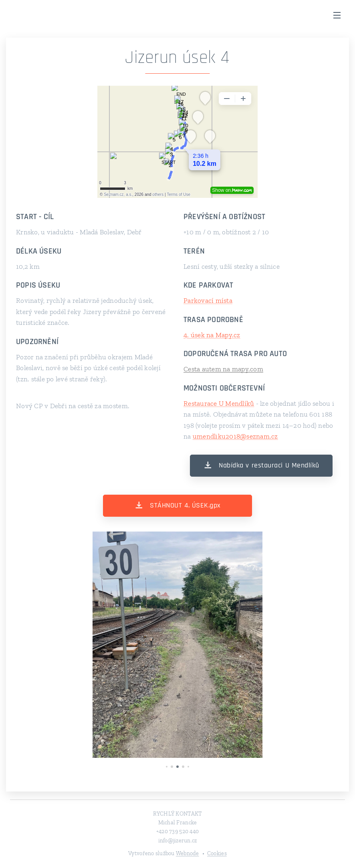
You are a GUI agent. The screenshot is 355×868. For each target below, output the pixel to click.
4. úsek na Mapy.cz (212, 335)
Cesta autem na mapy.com (223, 369)
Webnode (188, 853)
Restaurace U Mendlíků (219, 403)
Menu (337, 15)
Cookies (217, 853)
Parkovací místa (208, 300)
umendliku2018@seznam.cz (235, 436)
